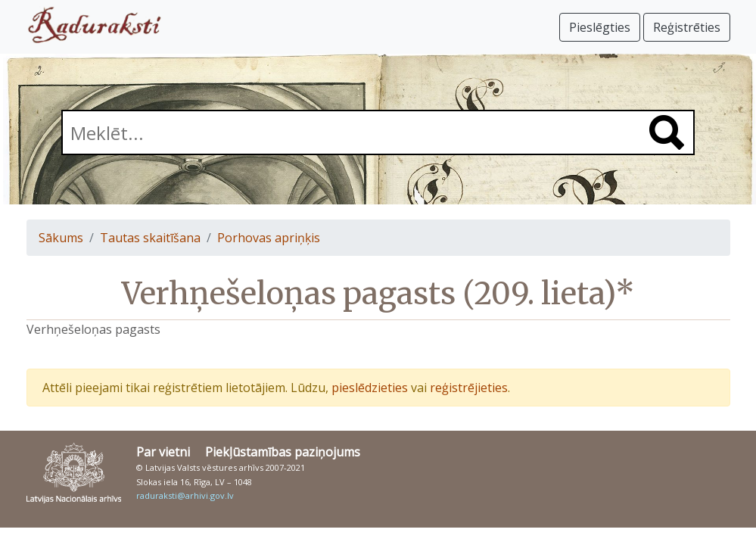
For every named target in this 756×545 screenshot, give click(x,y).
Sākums (61, 238)
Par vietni (163, 452)
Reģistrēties (687, 27)
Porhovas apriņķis (269, 238)
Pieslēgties (600, 27)
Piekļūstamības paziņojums (283, 452)
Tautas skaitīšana (150, 238)
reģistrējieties (469, 388)
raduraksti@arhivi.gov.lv (185, 495)
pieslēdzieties (370, 388)
